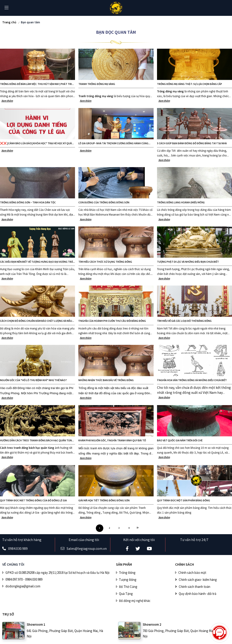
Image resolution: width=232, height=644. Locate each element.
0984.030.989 (18, 549)
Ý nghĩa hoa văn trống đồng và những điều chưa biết (192, 381)
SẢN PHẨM (124, 565)
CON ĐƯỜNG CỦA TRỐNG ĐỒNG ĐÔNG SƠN (104, 203)
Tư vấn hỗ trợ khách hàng (22, 540)
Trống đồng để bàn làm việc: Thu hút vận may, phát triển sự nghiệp (37, 84)
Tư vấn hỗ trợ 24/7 (194, 540)
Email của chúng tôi (84, 540)
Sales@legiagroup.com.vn (87, 549)
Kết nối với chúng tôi (139, 540)
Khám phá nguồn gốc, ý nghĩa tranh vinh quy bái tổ (112, 441)
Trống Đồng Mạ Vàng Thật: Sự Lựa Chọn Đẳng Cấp (190, 84)
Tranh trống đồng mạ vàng (97, 84)
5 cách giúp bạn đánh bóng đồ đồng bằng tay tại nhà (192, 144)
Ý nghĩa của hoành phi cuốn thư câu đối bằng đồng (112, 321)
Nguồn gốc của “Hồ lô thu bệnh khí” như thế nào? (33, 381)
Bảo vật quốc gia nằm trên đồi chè (180, 441)
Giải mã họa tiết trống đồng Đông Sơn (104, 501)
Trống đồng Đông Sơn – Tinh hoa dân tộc (28, 203)
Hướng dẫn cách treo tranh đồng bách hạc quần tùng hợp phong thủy (37, 441)
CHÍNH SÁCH (185, 565)
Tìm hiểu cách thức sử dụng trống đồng (105, 262)
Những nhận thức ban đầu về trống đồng (106, 381)
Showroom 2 (152, 625)
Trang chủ (9, 23)
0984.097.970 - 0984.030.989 (24, 580)
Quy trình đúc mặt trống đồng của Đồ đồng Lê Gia (33, 501)
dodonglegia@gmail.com (23, 587)
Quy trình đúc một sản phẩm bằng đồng (184, 501)
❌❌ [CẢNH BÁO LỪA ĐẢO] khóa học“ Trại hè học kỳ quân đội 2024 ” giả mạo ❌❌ (37, 144)
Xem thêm (7, 101)
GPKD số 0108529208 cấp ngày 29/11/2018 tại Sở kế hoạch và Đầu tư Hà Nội (57, 573)
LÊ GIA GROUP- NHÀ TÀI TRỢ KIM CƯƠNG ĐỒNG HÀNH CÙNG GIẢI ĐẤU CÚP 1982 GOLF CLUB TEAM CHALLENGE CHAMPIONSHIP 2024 (113, 144)
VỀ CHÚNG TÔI (13, 565)
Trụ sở (8, 615)
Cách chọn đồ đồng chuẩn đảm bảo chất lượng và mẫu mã (36, 321)
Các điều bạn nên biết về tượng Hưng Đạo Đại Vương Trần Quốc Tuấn (37, 262)
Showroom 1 (36, 625)
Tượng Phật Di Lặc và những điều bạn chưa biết (188, 262)
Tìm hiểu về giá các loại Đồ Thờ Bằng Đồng (184, 321)
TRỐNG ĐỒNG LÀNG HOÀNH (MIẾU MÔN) (181, 203)
